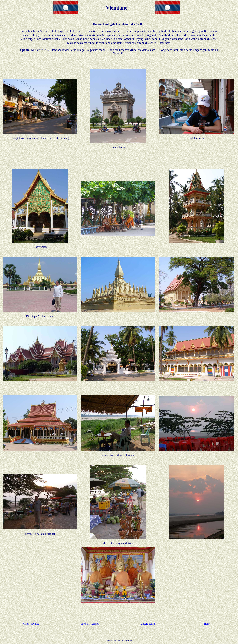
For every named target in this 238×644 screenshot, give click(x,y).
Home (207, 624)
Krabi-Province (31, 624)
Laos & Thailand (90, 624)
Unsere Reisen (149, 624)
